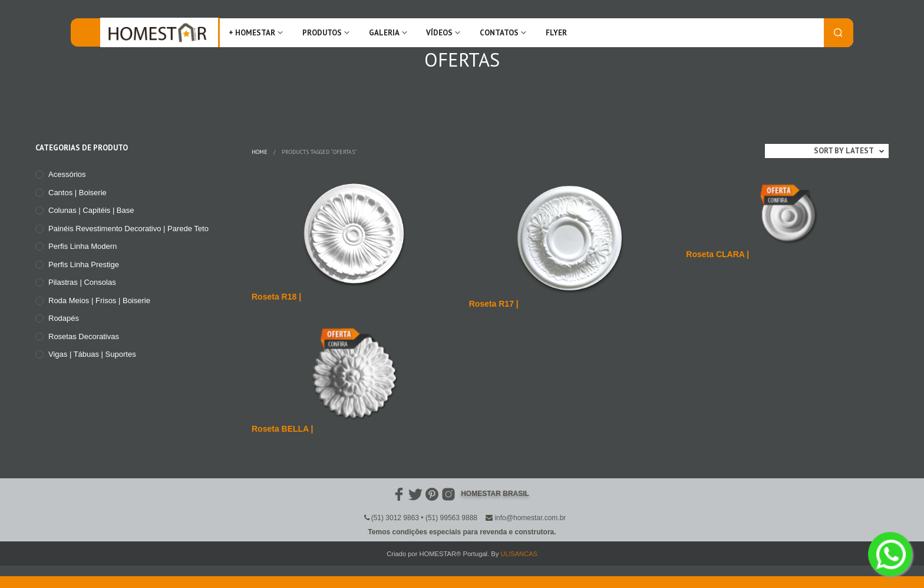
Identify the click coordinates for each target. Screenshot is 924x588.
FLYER (556, 33)
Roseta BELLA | (283, 429)
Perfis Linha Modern (82, 246)
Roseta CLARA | (717, 254)
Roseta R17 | (494, 304)
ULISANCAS (519, 554)
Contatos (499, 33)
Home (260, 152)
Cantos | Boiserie (77, 193)
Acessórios (67, 174)
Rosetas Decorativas (84, 336)
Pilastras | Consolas (82, 282)
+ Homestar (252, 33)
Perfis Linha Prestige (84, 265)
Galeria (384, 33)
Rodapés (64, 318)
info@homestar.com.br (530, 518)
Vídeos (439, 33)
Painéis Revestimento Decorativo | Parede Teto (128, 229)
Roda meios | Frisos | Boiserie (99, 300)
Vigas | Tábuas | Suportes (92, 354)
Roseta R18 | (276, 297)
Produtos (322, 33)
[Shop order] (827, 151)
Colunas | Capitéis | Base (91, 210)
